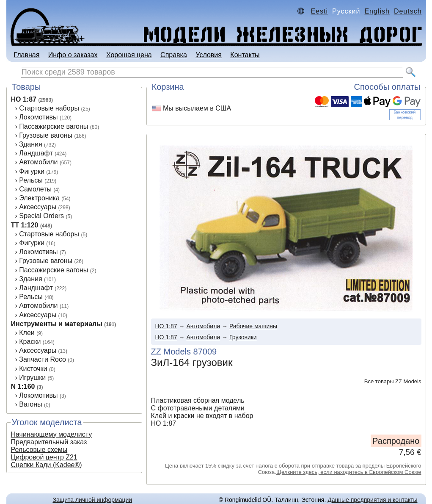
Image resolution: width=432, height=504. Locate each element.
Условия (209, 55)
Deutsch (408, 11)
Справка (174, 55)
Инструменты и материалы (57, 324)
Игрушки (32, 378)
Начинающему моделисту (52, 434)
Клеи (27, 333)
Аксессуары (38, 207)
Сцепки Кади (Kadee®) (47, 465)
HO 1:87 (24, 99)
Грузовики (243, 337)
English (377, 11)
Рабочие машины (253, 326)
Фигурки (32, 171)
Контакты (245, 55)
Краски (30, 342)
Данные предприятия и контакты (372, 500)
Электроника (39, 198)
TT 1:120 (25, 225)
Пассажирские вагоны (54, 126)
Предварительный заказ (49, 442)
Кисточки (33, 369)
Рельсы (31, 180)
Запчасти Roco (43, 359)
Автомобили (38, 162)
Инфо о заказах (73, 55)
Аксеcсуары (38, 315)
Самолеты (35, 189)
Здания (30, 144)
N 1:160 (23, 386)
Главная (26, 55)
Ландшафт (36, 153)
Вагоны (30, 404)
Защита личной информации (92, 500)
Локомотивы (38, 117)
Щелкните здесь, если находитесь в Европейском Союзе (349, 472)
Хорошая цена (129, 55)
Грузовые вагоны (46, 135)
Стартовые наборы (49, 108)
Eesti (319, 11)
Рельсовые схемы (39, 450)
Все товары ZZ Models (393, 381)
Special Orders (41, 216)
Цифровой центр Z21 (44, 457)
